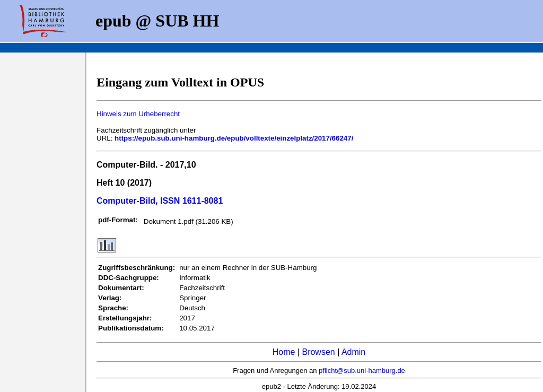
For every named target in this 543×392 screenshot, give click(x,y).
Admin (353, 352)
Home (284, 352)
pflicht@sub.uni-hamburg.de (362, 371)
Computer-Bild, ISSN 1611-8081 (160, 201)
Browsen (318, 352)
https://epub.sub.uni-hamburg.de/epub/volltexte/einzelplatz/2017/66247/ (234, 138)
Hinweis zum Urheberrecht (138, 114)
